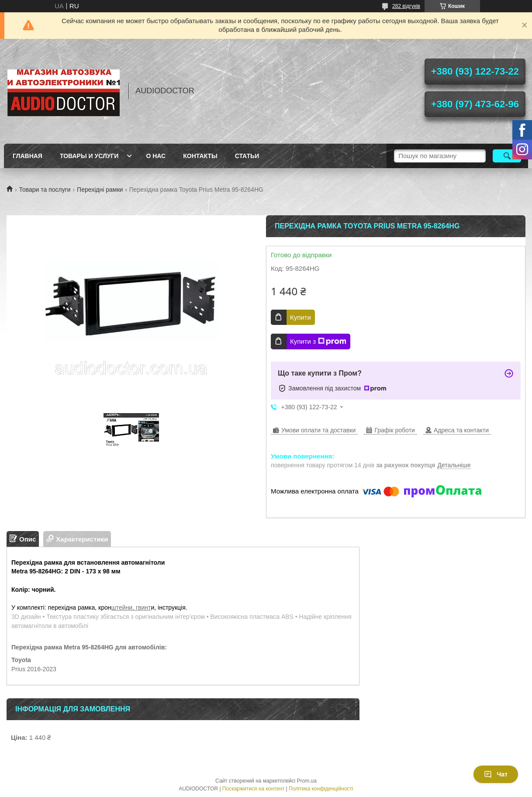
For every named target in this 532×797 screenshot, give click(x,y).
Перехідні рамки (100, 190)
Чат (496, 774)
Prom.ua (307, 781)
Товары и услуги (89, 156)
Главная (28, 156)
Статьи (247, 156)
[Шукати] (507, 156)
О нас (156, 156)
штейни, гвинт (131, 607)
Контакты (200, 156)
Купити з (318, 342)
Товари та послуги (45, 190)
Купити (301, 317)
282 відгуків (406, 6)
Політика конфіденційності (321, 789)
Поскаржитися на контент (253, 789)
